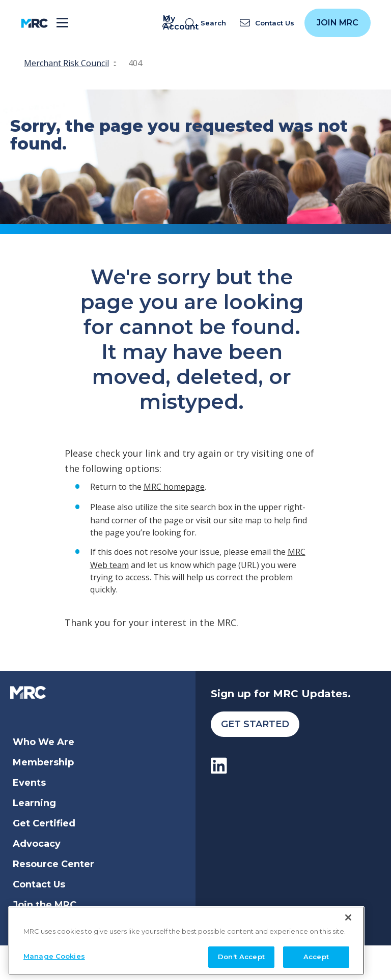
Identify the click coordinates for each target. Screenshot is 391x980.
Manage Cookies (54, 954)
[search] (208, 23)
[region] (186, 938)
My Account (169, 23)
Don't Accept (241, 955)
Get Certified (44, 823)
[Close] (348, 915)
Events (29, 783)
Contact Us (39, 884)
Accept (316, 955)
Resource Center (53, 864)
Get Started (255, 724)
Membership (43, 762)
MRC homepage (174, 487)
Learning (34, 803)
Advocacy (37, 844)
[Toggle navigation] (62, 23)
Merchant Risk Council (66, 63)
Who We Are (44, 742)
